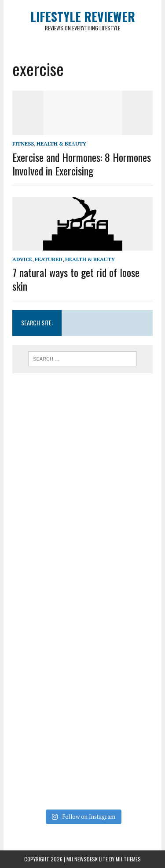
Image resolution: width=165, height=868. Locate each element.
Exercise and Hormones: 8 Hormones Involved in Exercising (82, 164)
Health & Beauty (61, 144)
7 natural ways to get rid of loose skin (76, 279)
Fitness (23, 144)
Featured (49, 259)
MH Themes (128, 859)
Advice (22, 259)
